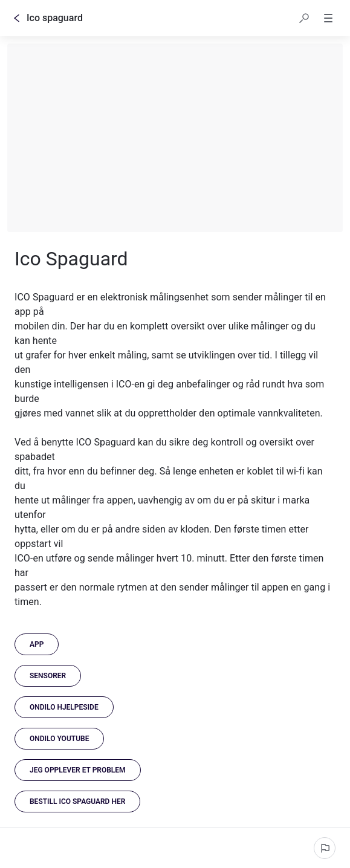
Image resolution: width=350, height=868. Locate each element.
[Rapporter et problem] (325, 848)
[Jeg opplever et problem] (78, 770)
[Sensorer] (48, 676)
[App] (37, 644)
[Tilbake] (17, 18)
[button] (304, 18)
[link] (64, 707)
